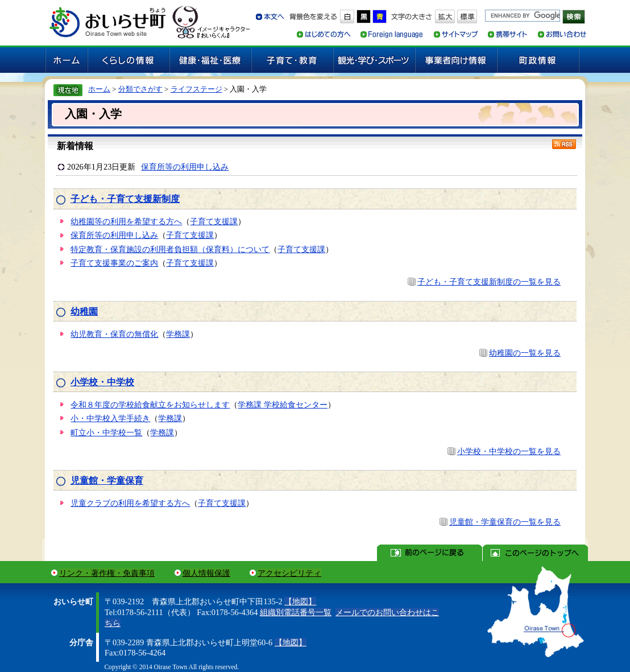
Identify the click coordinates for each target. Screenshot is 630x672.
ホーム (99, 89)
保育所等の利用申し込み (185, 167)
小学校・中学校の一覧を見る (509, 451)
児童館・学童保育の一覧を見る (505, 522)
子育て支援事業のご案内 (114, 263)
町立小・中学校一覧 (106, 432)
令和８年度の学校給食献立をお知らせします (150, 405)
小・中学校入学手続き (110, 418)
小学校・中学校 (102, 382)
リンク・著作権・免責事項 (107, 573)
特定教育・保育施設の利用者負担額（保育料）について (170, 249)
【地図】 (300, 601)
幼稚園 (84, 312)
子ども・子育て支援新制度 (125, 199)
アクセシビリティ (289, 573)
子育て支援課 (214, 221)
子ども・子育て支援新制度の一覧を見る (489, 282)
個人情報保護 (206, 573)
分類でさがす (140, 89)
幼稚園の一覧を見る (525, 353)
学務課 (178, 334)
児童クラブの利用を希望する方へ (130, 503)
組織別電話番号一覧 (296, 612)
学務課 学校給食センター (283, 405)
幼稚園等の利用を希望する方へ (126, 221)
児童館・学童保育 (107, 481)
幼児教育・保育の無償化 (114, 334)
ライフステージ (196, 89)
